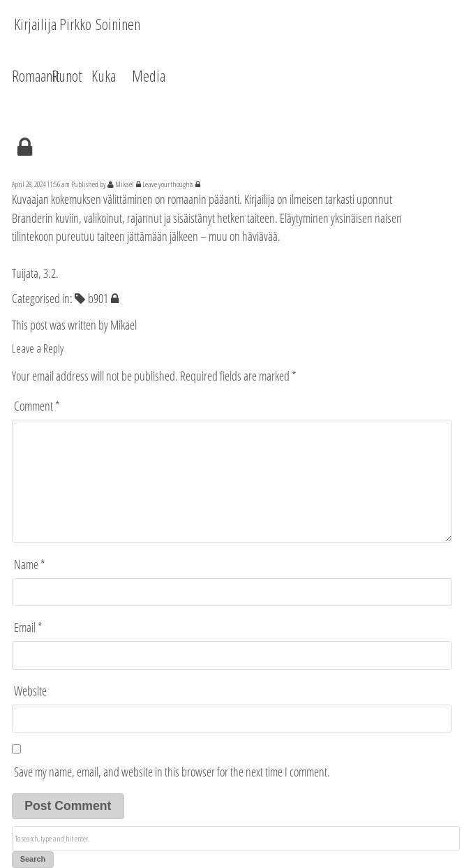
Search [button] (33, 859)
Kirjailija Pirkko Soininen (77, 24)
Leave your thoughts (168, 184)
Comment (37, 406)
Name (30, 564)
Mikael (125, 184)
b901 (98, 298)
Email (28, 627)
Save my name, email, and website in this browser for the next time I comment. (172, 772)
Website (30, 691)
